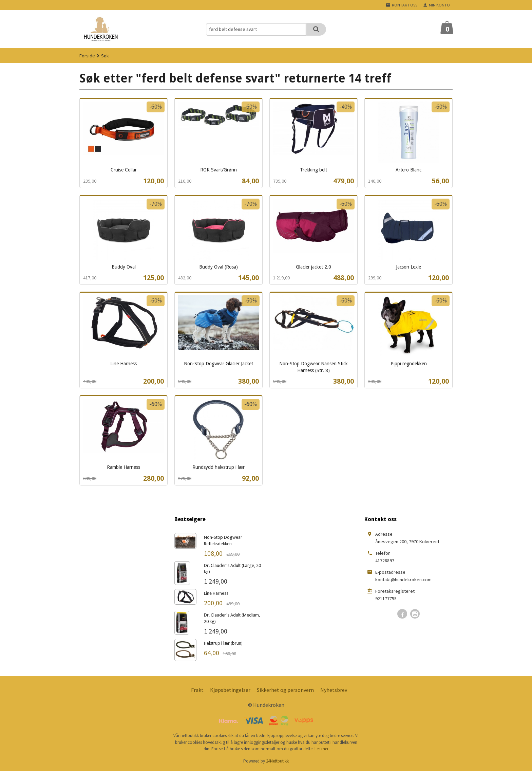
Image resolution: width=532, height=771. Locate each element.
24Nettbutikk (277, 761)
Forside (87, 56)
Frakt (197, 690)
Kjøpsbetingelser (230, 690)
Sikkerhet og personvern (285, 690)
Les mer (321, 749)
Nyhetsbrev (334, 690)
